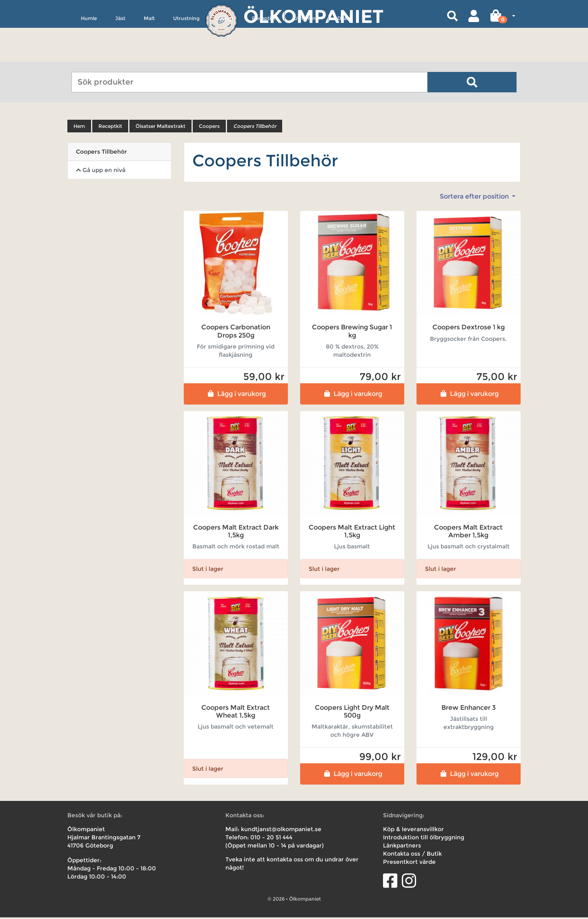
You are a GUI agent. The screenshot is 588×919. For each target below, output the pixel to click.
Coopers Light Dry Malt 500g (352, 713)
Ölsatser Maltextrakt (160, 128)
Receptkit (264, 56)
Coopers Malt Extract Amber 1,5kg (468, 532)
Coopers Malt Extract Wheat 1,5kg (236, 713)
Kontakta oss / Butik (412, 855)
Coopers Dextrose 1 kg (469, 329)
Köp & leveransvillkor (413, 831)
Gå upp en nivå (101, 172)
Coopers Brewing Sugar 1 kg (352, 333)
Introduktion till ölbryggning (424, 839)
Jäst (120, 56)
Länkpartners (402, 847)
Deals (344, 56)
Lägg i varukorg (236, 395)
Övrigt (226, 56)
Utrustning (186, 56)
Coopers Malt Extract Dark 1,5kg (236, 532)
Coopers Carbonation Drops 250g (236, 333)
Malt (149, 56)
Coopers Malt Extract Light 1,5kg (352, 532)
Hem (79, 128)
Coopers (209, 128)
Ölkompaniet (313, 16)
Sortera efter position (475, 198)
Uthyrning (306, 56)
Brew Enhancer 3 (469, 709)
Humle (89, 56)
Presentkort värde (409, 863)
